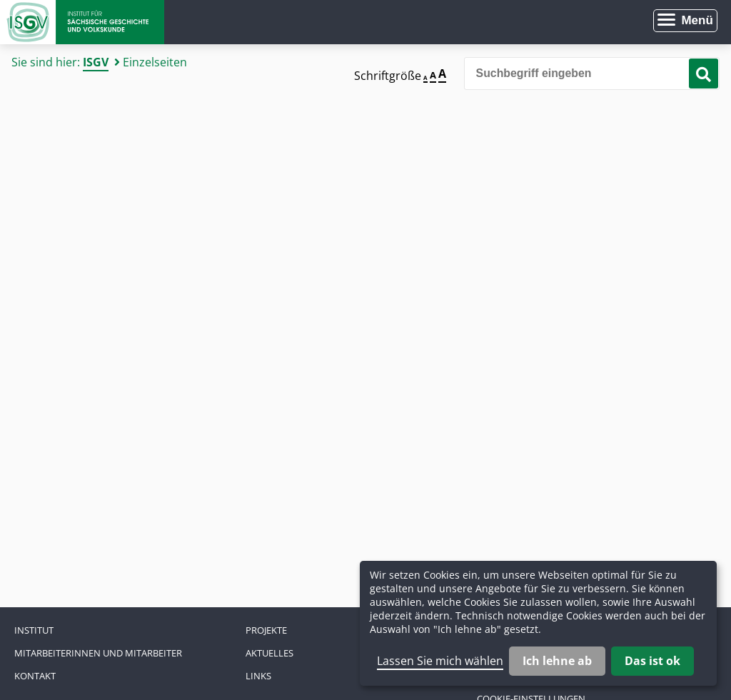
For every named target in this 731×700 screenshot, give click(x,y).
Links (258, 676)
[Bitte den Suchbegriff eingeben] (592, 73)
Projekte (266, 630)
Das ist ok (652, 661)
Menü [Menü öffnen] (697, 20)
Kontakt (35, 676)
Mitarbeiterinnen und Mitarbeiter (98, 653)
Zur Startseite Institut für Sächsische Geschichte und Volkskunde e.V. (82, 22)
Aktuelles (269, 653)
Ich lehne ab (557, 661)
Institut (34, 630)
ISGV (96, 62)
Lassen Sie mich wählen (440, 661)
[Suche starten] (704, 73)
